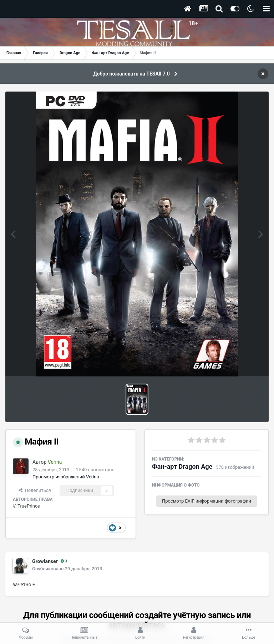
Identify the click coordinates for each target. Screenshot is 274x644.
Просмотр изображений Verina (66, 477)
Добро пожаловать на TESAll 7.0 (131, 74)
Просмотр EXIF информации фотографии (207, 501)
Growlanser (45, 561)
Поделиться (35, 490)
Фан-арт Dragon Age (182, 466)
